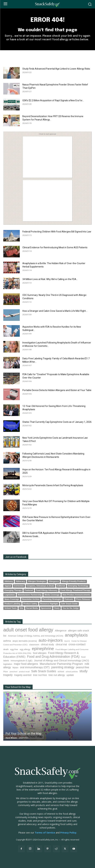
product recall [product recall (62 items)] (24, 672)
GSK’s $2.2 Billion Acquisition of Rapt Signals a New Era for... (53, 100)
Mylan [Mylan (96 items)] (15, 668)
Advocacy (20, 581)
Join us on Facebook (16, 557)
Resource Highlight (49, 604)
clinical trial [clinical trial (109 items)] (61, 644)
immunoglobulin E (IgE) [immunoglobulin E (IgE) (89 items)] (22, 661)
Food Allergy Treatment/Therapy (75, 590)
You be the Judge (71, 608)
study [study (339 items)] (84, 671)
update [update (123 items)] (70, 675)
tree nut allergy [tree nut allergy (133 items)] (57, 675)
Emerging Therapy (13, 590)
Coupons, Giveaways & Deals (41, 586)
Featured (29, 590)
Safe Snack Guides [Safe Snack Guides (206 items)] (44, 671)
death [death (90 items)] (6, 649)
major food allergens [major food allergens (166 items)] (26, 664)
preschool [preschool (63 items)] (14, 672)
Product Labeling (12, 604)
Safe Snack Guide (69, 604)
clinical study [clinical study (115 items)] (47, 644)
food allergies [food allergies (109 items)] (40, 653)
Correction (19, 586)
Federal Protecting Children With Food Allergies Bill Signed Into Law (57, 232)
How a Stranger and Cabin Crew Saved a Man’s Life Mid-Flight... (55, 311)
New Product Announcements (76, 595)
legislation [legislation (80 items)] (8, 664)
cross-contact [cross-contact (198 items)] (77, 644)
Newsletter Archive (31, 599)
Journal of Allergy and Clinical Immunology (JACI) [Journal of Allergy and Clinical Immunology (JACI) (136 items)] (61, 660)
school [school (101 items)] (61, 671)
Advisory (9, 581)
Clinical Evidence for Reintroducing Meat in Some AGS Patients (55, 247)
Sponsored (46, 608)
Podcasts (69, 599)
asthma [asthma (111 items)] (7, 641)
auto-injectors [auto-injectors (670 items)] (51, 640)
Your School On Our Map (18, 687)
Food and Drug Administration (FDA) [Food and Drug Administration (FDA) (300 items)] (53, 657)
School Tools (11, 608)
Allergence (54, 581)
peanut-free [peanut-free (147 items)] (82, 667)
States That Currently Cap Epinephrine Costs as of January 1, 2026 (57, 422)
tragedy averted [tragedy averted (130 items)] (23, 675)
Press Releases (83, 599)
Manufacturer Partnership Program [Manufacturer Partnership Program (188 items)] (61, 664)
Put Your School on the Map (24, 733)
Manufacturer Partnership (30, 595)
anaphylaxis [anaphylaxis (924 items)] (76, 635)
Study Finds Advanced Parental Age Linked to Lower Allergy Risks (56, 69)
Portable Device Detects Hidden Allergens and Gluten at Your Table (57, 390)
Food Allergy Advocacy (47, 590)
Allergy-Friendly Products (74, 581)
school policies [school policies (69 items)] (72, 672)
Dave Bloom (11, 738)
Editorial (61, 586)
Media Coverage (52, 595)
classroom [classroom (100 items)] (34, 645)
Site (21, 608)
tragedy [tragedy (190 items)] (8, 675)
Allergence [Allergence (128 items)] (61, 631)
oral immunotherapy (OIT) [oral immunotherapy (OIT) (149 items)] (35, 667)
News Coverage (12, 599)
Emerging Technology (78, 586)
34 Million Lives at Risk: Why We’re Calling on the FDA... (50, 279)
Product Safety (30, 604)
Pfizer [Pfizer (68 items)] (6, 672)
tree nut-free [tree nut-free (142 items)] (40, 675)
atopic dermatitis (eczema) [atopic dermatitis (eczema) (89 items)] (25, 641)
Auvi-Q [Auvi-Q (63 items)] (67, 641)
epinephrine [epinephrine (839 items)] (43, 649)
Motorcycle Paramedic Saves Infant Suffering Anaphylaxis (53, 485)
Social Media (32, 608)
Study (57, 608)
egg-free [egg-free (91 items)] (14, 649)
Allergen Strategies (37, 581)
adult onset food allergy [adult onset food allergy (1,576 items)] (28, 630)
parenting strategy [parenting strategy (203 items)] (63, 667)
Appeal (8, 586)
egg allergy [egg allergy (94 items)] (25, 649)
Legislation (10, 595)
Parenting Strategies (52, 599)
